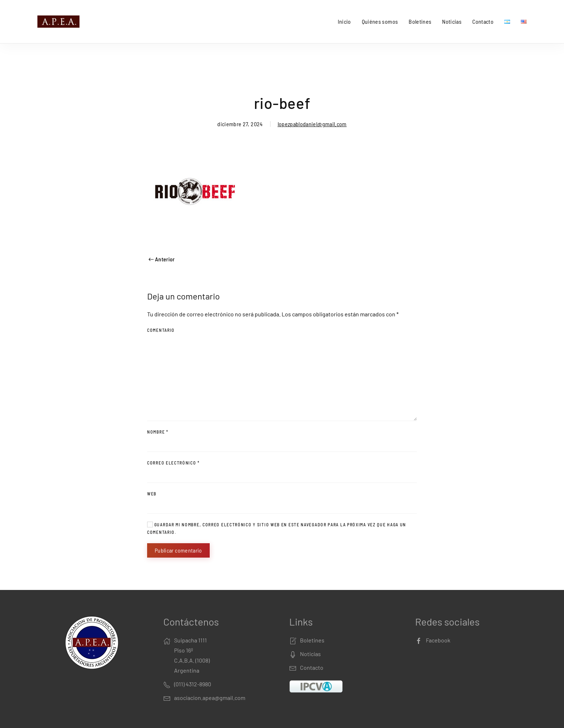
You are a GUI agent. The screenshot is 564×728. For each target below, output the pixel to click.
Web (152, 494)
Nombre (158, 432)
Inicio (344, 21)
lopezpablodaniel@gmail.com (312, 124)
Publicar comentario (178, 550)
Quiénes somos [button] (380, 21)
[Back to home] (60, 22)
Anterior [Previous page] (162, 259)
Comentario (161, 330)
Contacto (483, 21)
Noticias (452, 21)
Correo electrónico (174, 463)
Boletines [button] (420, 21)
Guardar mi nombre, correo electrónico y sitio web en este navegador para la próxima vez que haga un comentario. (277, 528)
